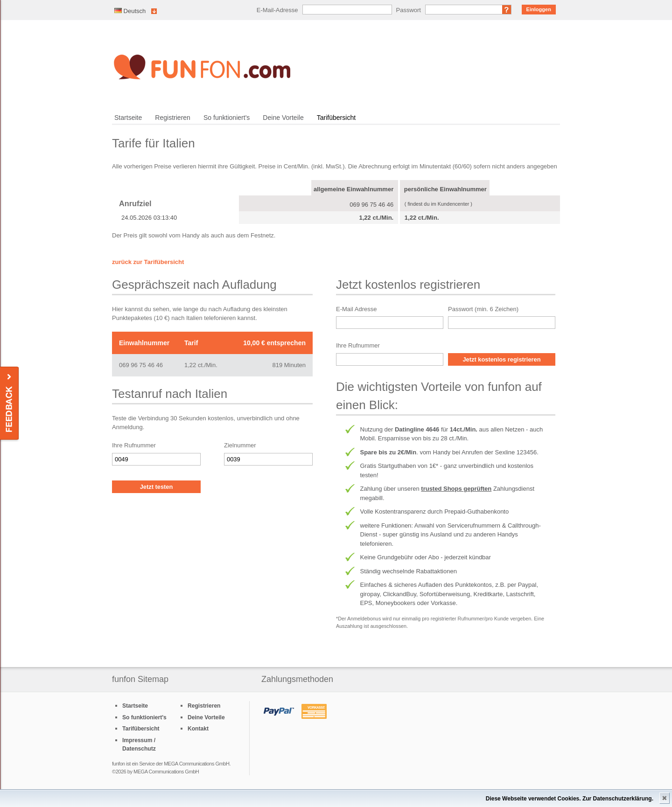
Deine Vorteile (283, 118)
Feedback (10, 404)
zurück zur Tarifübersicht (148, 262)
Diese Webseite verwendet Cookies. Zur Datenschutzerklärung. (570, 799)
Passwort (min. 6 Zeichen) (483, 309)
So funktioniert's (227, 118)
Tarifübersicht (336, 118)
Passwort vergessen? (507, 10)
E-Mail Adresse (356, 309)
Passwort (409, 10)
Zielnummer (240, 445)
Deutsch (130, 11)
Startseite (128, 118)
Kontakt (198, 729)
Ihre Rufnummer (134, 445)
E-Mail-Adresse (277, 10)
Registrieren (173, 118)
